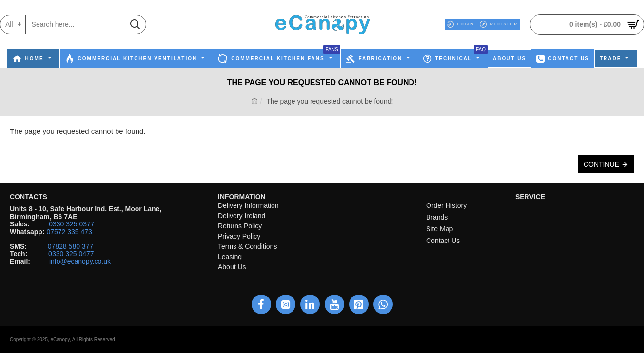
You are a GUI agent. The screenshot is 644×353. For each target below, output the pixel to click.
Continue (601, 164)
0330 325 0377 (71, 224)
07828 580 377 (70, 247)
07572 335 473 (69, 232)
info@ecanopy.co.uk (80, 262)
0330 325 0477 (71, 254)
